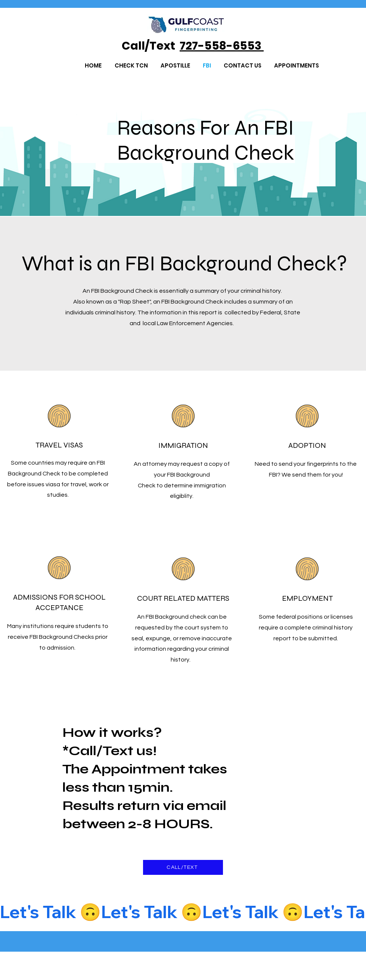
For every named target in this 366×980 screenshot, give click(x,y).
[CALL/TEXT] (183, 867)
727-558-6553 (222, 46)
